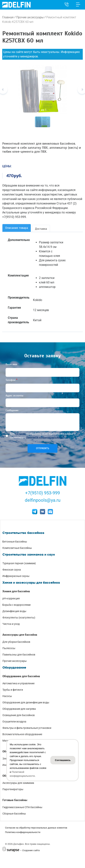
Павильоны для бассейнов (19, 655)
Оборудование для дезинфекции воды (26, 702)
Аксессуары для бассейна (20, 635)
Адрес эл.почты (14, 396)
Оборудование (14, 667)
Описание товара (17, 228)
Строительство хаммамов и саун (29, 554)
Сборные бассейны (14, 814)
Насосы (7, 696)
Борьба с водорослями (16, 605)
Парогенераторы (13, 789)
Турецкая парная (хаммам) (19, 563)
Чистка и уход (11, 624)
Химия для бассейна (16, 591)
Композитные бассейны (17, 548)
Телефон (11, 380)
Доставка (41, 229)
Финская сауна (12, 570)
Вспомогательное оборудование (22, 734)
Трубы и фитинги (13, 690)
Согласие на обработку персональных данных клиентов (36, 828)
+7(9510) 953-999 (42, 493)
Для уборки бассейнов (16, 642)
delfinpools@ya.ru (43, 500)
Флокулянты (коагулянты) (19, 618)
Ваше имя (11, 364)
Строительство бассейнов (23, 533)
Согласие (20, 434)
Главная (8, 17)
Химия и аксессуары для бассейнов (31, 583)
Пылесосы (9, 648)
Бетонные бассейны (15, 542)
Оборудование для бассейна (21, 676)
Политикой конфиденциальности (45, 437)
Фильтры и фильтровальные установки (27, 728)
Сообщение (12, 410)
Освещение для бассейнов (19, 715)
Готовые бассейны (15, 800)
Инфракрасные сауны (16, 576)
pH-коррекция (11, 598)
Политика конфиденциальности (23, 832)
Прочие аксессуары (30, 17)
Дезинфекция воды (14, 611)
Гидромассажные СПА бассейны (22, 807)
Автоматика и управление (18, 683)
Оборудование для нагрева (19, 709)
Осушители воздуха (14, 722)
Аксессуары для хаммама (18, 783)
